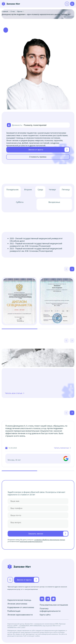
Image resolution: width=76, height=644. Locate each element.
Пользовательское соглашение (54, 605)
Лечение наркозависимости (20, 615)
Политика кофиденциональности (50, 610)
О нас (13, 11)
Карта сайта (45, 615)
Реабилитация (14, 611)
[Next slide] (72, 269)
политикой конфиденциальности (31, 541)
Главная (5, 11)
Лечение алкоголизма (17, 604)
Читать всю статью (14, 393)
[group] (19, 301)
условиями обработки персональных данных (50, 540)
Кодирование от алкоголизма (21, 607)
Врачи (20, 11)
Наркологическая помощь (19, 600)
